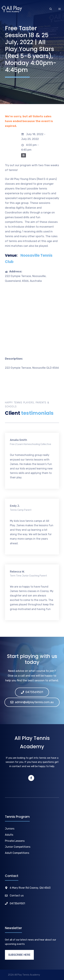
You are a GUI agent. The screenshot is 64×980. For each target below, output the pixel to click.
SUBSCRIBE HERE (19, 955)
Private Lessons (15, 841)
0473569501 (17, 903)
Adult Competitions (17, 853)
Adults (9, 835)
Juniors (10, 829)
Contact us (17, 896)
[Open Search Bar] (51, 9)
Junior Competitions (18, 847)
